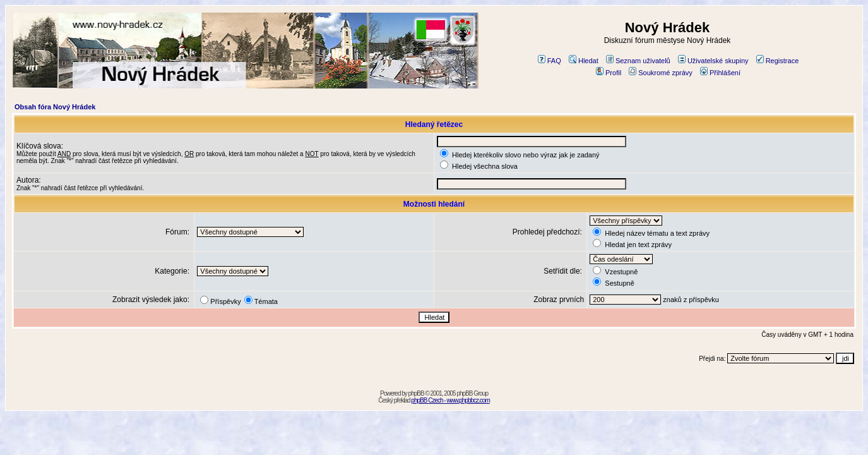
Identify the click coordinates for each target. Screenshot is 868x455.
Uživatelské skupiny (713, 61)
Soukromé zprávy (661, 73)
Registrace (778, 61)
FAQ (550, 61)
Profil (609, 73)
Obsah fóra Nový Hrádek (55, 107)
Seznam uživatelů (638, 61)
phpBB (416, 393)
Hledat (584, 61)
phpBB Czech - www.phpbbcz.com (450, 400)
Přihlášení (720, 73)
